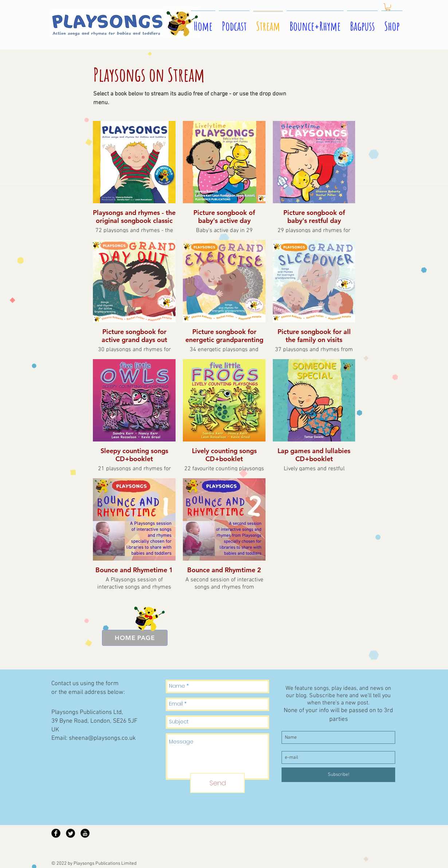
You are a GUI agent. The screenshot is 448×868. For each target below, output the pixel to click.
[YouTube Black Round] (85, 833)
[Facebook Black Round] (56, 833)
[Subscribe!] (338, 775)
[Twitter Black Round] (70, 833)
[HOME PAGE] (135, 638)
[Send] (217, 783)
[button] (388, 7)
